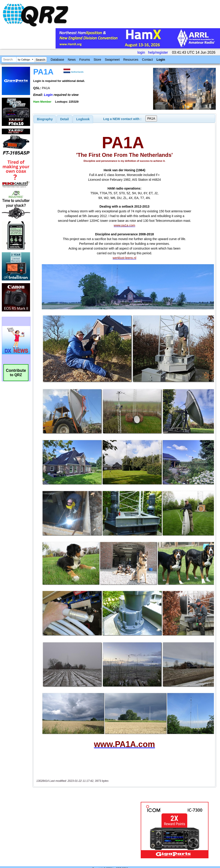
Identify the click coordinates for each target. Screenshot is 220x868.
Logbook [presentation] (83, 119)
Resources (131, 60)
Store (97, 60)
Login (161, 60)
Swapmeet (112, 60)
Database (57, 60)
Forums (85, 60)
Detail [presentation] (64, 119)
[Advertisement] (86, 821)
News (72, 60)
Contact (147, 60)
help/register (158, 52)
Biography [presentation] (45, 119)
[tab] (45, 119)
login (141, 52)
